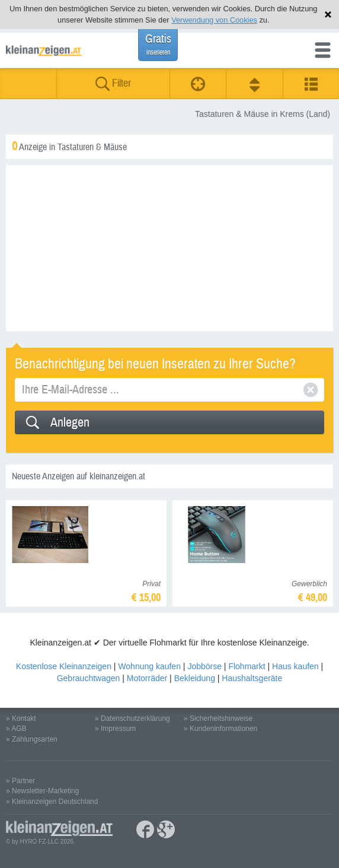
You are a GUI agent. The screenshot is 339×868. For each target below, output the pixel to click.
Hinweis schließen (328, 15)
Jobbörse (204, 666)
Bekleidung (195, 678)
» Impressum (115, 729)
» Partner (20, 781)
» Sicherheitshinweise (218, 718)
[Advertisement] (170, 248)
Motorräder (147, 678)
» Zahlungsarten (32, 739)
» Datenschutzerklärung (132, 718)
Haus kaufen (295, 666)
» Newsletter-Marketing (42, 791)
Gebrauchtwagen (89, 678)
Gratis (158, 44)
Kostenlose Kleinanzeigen (64, 666)
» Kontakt (21, 718)
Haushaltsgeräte (252, 678)
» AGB (16, 729)
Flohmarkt (247, 666)
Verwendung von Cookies (214, 20)
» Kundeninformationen (220, 729)
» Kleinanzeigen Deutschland (52, 802)
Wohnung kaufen (149, 666)
